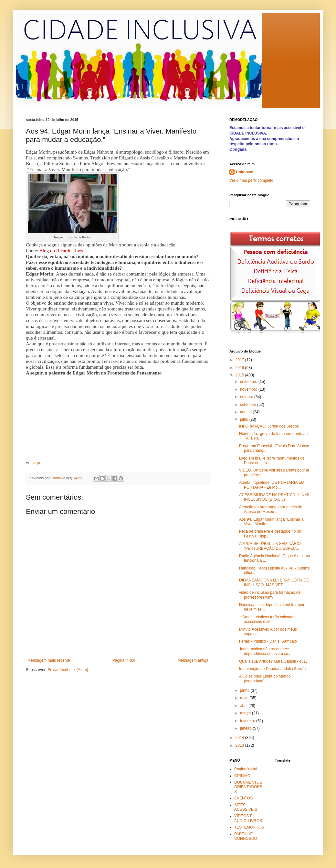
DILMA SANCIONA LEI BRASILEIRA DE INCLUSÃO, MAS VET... (274, 582)
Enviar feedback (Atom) (68, 670)
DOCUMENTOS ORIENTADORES (248, 787)
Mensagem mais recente (49, 660)
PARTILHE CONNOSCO (246, 836)
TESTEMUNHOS (249, 827)
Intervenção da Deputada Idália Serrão (272, 669)
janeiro (246, 728)
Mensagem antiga (193, 660)
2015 (240, 375)
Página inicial (124, 660)
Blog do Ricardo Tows (61, 251)
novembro (249, 389)
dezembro (249, 382)
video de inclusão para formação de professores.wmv (270, 595)
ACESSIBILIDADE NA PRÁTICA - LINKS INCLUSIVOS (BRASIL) (274, 497)
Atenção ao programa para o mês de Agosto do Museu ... (271, 509)
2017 (240, 360)
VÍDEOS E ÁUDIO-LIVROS (248, 818)
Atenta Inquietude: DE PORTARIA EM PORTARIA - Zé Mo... (272, 485)
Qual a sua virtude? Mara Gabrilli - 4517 (273, 661)
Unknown (245, 172)
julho (245, 419)
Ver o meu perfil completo (251, 180)
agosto (246, 412)
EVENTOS (243, 798)
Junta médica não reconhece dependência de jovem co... (265, 651)
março (246, 713)
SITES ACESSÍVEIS (246, 807)
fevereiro (248, 721)
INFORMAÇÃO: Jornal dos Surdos (269, 426)
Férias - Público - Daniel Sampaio (268, 641)
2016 (240, 368)
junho (245, 690)
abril (244, 706)
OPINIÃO (242, 776)
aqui (37, 462)
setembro (249, 405)
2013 (240, 745)
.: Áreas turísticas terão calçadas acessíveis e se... (267, 619)
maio (245, 698)
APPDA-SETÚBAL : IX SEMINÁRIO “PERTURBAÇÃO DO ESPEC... (270, 546)
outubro (247, 397)
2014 (240, 738)
